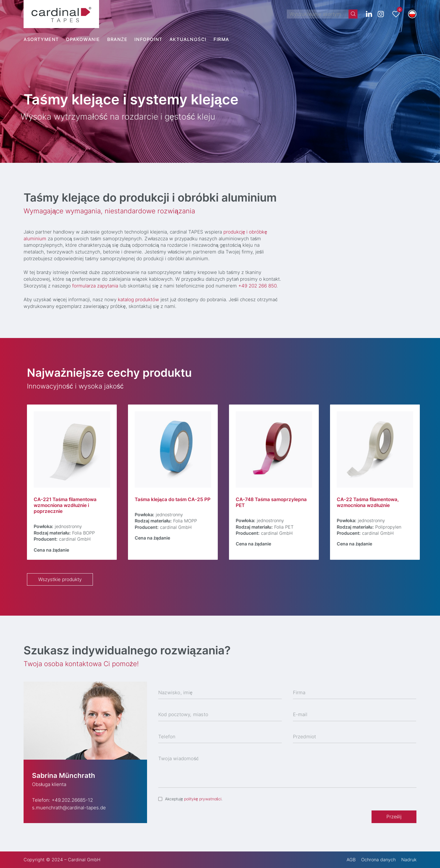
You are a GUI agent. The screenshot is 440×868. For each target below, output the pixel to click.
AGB (351, 860)
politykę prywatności (203, 799)
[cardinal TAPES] (61, 14)
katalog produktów (141, 300)
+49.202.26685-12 (72, 800)
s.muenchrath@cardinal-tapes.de (69, 808)
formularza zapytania (97, 286)
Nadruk (409, 860)
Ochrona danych (378, 860)
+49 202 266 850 (260, 286)
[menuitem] (412, 14)
